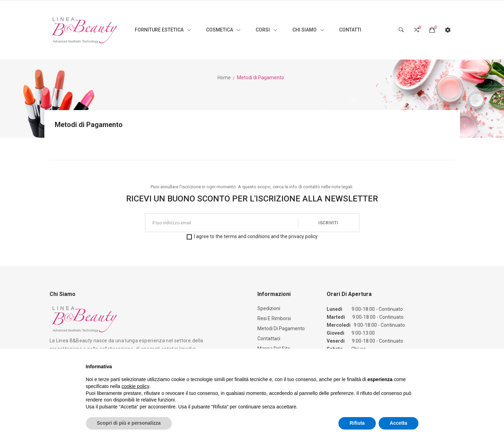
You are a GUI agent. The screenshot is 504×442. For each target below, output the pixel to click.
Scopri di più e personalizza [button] (129, 423)
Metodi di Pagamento (281, 328)
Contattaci (269, 339)
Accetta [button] (399, 423)
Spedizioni (269, 308)
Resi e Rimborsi (274, 318)
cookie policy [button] (135, 386)
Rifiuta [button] (357, 423)
